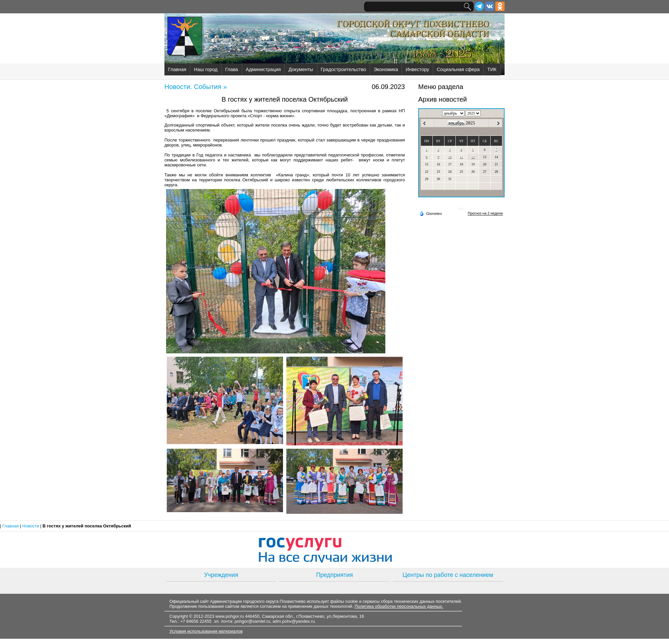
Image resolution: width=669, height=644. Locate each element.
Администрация (263, 69)
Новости (31, 526)
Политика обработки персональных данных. (399, 606)
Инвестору (417, 69)
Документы (301, 69)
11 (461, 157)
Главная (177, 69)
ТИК (492, 69)
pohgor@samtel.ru (252, 621)
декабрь (456, 123)
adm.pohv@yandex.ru (294, 621)
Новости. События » (196, 87)
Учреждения (221, 575)
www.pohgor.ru (230, 616)
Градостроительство (343, 69)
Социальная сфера (458, 69)
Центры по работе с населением (448, 575)
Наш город (206, 69)
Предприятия (335, 575)
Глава (232, 69)
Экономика (386, 69)
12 (473, 157)
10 (450, 157)
